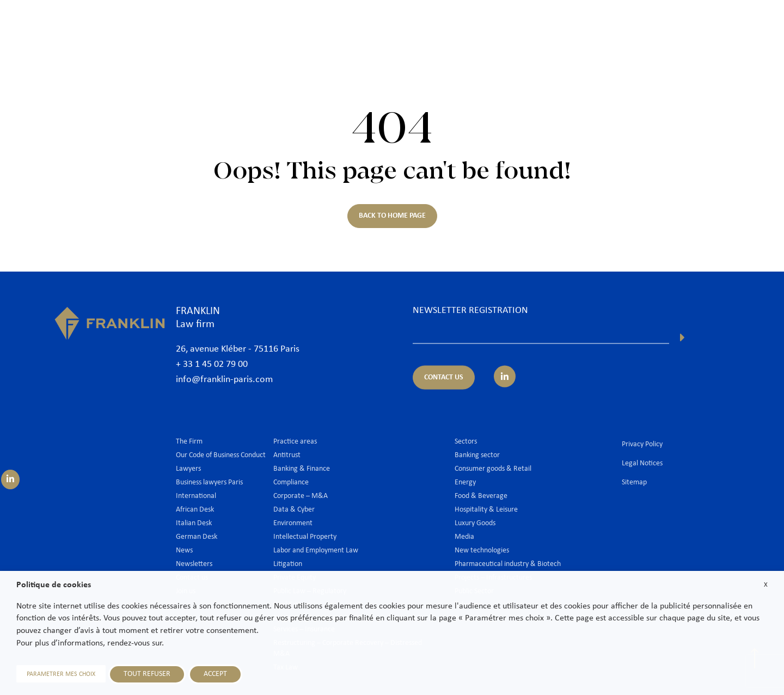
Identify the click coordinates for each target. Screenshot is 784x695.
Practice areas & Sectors (524, 26)
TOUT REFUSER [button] (147, 674)
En (758, 53)
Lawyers (448, 26)
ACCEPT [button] (215, 674)
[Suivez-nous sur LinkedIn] (10, 479)
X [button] (766, 585)
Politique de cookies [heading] (54, 585)
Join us (699, 26)
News (660, 26)
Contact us (748, 26)
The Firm (399, 26)
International (609, 26)
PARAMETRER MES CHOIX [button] (61, 674)
